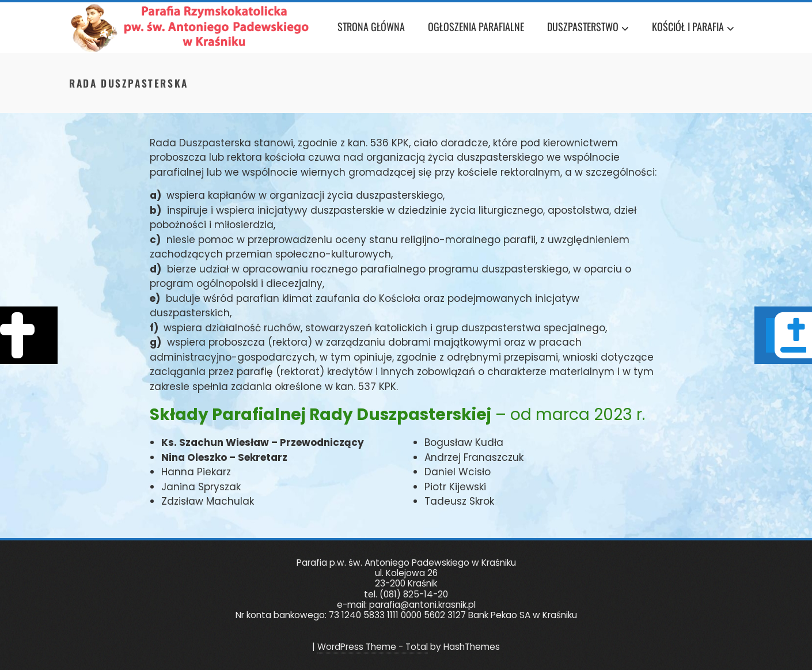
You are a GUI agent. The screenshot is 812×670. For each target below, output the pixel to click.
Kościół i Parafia (693, 29)
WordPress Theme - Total (373, 647)
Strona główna (371, 27)
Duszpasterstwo (588, 29)
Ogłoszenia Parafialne (476, 27)
